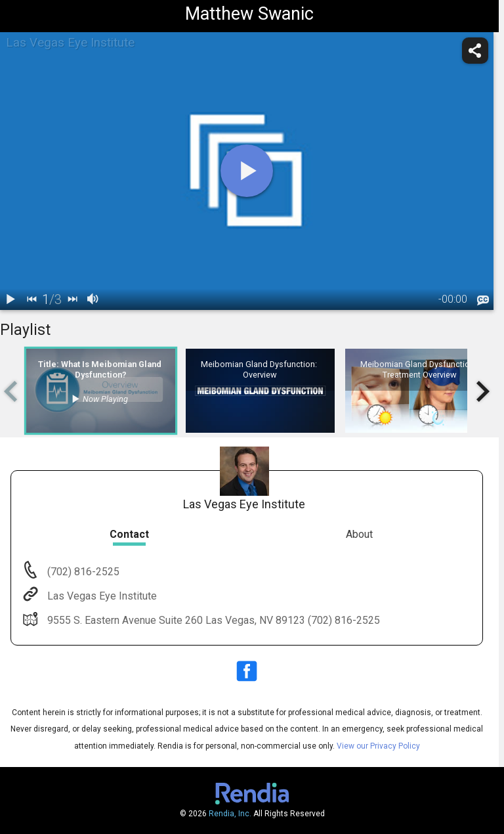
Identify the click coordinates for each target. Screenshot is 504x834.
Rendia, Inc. (230, 814)
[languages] (483, 300)
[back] (31, 299)
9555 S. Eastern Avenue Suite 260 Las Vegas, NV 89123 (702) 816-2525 (212, 620)
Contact (129, 534)
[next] (72, 299)
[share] (475, 51)
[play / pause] (10, 299)
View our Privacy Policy (378, 746)
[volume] (93, 299)
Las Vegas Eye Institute (101, 596)
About (359, 534)
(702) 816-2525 (82, 572)
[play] (247, 171)
